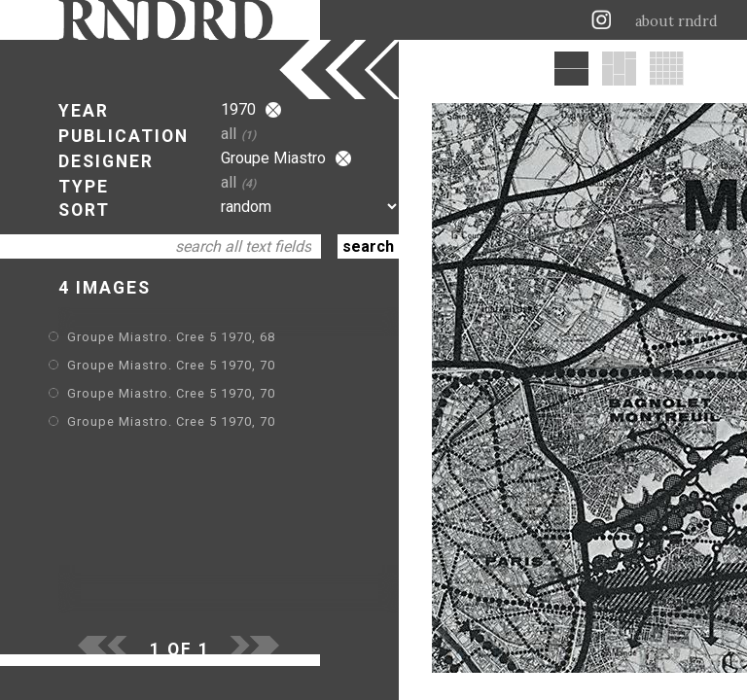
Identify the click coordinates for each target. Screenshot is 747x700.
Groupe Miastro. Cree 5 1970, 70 (171, 365)
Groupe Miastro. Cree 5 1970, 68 (171, 337)
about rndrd (676, 21)
